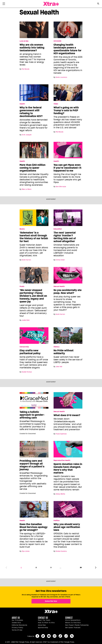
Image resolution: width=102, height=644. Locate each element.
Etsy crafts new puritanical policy (30, 352)
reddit (66, 636)
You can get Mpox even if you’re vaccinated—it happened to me (67, 168)
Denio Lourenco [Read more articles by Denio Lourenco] (61, 77)
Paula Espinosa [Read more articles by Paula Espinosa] (61, 434)
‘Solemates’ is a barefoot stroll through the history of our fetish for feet (34, 237)
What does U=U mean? (67, 415)
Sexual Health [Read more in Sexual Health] (59, 286)
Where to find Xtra (73, 623)
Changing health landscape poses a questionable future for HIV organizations (67, 49)
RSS (72, 636)
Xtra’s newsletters (73, 620)
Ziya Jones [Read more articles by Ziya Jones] (26, 551)
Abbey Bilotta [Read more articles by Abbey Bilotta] (60, 494)
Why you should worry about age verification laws (67, 527)
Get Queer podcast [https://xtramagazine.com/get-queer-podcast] (73, 628)
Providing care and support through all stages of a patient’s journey (32, 465)
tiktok (60, 636)
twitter (43, 636)
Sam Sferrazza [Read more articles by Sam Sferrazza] (61, 187)
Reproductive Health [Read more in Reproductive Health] (62, 460)
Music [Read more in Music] (22, 286)
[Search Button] (98, 4)
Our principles (17, 620)
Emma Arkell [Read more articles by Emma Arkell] (60, 260)
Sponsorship (43, 628)
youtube (49, 636)
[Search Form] (98, 4)
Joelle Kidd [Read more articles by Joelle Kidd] (26, 320)
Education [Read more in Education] (58, 229)
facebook (37, 636)
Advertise (42, 625)
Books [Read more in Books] (22, 229)
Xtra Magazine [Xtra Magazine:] (51, 611)
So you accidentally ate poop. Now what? (68, 292)
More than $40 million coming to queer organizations (33, 168)
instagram (55, 636)
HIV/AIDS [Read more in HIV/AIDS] (57, 41)
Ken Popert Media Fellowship (77, 625)
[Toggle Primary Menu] (4, 4)
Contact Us (43, 618)
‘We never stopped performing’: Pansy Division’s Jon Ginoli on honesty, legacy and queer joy (33, 296)
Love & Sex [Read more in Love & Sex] (24, 41)
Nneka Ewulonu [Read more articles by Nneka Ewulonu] (61, 551)
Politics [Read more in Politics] (57, 521)
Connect (69, 618)
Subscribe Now (51, 601)
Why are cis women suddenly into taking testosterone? (32, 48)
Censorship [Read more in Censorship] (24, 347)
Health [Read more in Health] (22, 104)
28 (81, 568)
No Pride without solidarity (64, 352)
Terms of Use (17, 630)
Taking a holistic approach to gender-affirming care (32, 415)
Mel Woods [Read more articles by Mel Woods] (26, 69)
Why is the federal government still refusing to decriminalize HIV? (31, 112)
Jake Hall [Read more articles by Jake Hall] (59, 367)
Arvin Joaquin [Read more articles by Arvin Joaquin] (27, 135)
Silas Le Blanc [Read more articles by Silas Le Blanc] (27, 189)
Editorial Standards (19, 625)
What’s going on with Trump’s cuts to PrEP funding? (66, 110)
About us (16, 618)
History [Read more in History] (56, 347)
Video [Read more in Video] (56, 104)
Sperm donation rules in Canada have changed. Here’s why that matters (68, 468)
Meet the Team (44, 620)
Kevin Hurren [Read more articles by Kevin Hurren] (26, 260)
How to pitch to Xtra (46, 623)
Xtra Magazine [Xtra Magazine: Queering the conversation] (51, 4)
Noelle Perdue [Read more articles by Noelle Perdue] (27, 372)
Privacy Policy (17, 628)
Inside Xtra (16, 623)
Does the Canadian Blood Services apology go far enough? (34, 527)
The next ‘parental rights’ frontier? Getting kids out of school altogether (65, 237)
